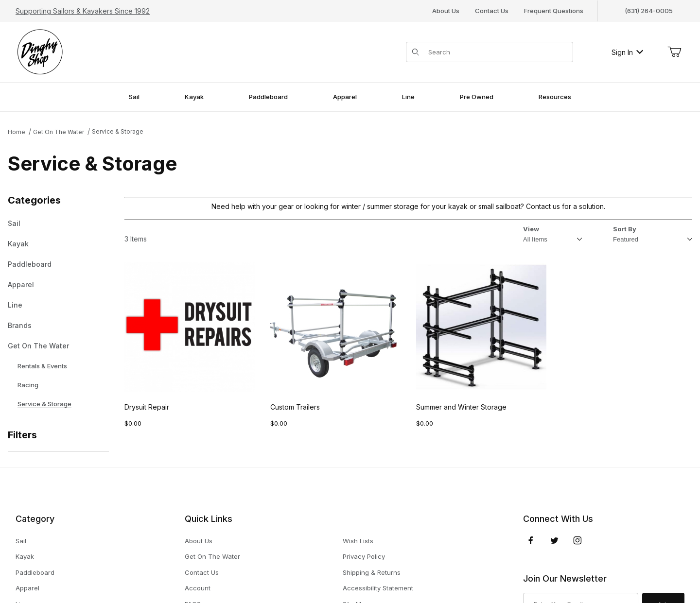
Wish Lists (358, 541)
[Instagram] (577, 540)
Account (198, 588)
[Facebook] (531, 540)
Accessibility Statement (378, 588)
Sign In (627, 52)
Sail (14, 224)
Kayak (18, 244)
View (531, 229)
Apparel (21, 285)
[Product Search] (498, 52)
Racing (23, 385)
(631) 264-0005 (649, 11)
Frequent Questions (554, 11)
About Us (446, 11)
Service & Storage (118, 131)
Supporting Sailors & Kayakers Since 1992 (83, 11)
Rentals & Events (37, 366)
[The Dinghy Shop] (40, 51)
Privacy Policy (364, 556)
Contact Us (492, 11)
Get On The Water (59, 132)
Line (15, 305)
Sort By (625, 229)
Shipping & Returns (372, 572)
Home (17, 132)
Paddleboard (30, 264)
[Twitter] (554, 540)
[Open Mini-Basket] (674, 52)
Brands (20, 326)
